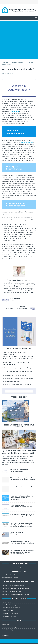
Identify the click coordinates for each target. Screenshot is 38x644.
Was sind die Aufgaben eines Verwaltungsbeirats (19, 470)
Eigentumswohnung (27, 142)
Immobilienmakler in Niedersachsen (12, 575)
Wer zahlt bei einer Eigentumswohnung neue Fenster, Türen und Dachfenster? (23, 479)
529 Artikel (28, 280)
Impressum (5, 633)
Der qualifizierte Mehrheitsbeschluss (22, 487)
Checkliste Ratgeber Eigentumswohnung (14, 375)
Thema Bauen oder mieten (9, 616)
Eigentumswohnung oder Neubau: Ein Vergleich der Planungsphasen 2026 (19, 452)
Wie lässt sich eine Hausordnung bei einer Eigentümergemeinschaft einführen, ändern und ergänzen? (22, 525)
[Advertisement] (19, 40)
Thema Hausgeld (6, 602)
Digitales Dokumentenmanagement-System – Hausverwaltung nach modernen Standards (22, 552)
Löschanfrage (5, 636)
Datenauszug (5, 624)
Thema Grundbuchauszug (9, 605)
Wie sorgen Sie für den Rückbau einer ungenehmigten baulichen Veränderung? (22, 498)
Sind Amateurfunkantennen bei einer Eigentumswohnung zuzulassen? (22, 515)
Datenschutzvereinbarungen (10, 627)
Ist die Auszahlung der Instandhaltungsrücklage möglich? (21, 506)
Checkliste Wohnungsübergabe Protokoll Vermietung (17, 378)
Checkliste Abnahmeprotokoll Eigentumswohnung (17, 384)
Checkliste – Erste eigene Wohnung (12, 381)
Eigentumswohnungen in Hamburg (11, 567)
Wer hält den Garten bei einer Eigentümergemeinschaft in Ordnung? (22, 542)
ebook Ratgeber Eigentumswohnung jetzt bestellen (19, 426)
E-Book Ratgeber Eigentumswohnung (12, 630)
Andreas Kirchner (8, 74)
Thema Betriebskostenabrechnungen (12, 613)
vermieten (15, 111)
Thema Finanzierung (7, 611)
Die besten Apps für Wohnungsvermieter (17, 533)
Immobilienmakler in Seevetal (10, 578)
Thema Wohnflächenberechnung (11, 608)
